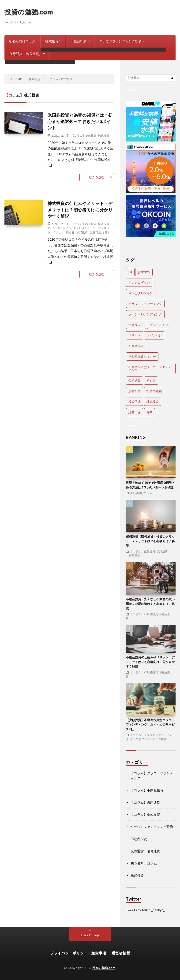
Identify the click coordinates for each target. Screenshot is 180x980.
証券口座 (95, 232)
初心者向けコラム (22, 41)
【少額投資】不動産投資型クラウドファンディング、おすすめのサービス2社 (150, 725)
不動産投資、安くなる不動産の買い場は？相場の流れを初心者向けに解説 (150, 604)
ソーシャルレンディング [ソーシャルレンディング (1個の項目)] (145, 314)
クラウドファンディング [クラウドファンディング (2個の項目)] (145, 304)
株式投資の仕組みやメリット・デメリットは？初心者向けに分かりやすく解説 (80, 210)
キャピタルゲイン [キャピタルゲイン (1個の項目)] (141, 293)
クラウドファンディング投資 (120, 41)
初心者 (70, 232)
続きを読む (97, 177)
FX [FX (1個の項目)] (130, 272)
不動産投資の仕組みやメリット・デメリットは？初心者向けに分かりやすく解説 (150, 662)
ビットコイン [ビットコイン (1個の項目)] (159, 325)
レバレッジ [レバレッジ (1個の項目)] (154, 335)
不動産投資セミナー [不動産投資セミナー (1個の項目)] (142, 356)
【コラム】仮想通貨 (142, 551)
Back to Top (90, 935)
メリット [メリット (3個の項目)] (135, 335)
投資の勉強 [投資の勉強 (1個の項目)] (154, 391)
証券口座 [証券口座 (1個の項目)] (135, 412)
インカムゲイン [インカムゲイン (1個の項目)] (139, 283)
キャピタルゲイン (85, 228)
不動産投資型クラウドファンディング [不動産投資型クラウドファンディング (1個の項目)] (150, 368)
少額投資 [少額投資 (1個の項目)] (135, 391)
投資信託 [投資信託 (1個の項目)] (135, 402)
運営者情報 (121, 953)
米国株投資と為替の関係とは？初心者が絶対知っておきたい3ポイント (80, 121)
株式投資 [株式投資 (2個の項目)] (153, 402)
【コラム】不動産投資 (144, 614)
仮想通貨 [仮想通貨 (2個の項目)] (135, 380)
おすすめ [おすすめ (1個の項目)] (144, 272)
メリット (58, 232)
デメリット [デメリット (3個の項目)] (136, 325)
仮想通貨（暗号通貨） (26, 54)
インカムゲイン (61, 228)
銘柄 (106, 232)
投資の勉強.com (29, 12)
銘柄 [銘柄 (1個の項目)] (150, 412)
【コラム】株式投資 (84, 135)
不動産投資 (79, 41)
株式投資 (52, 41)
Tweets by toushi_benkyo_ (145, 910)
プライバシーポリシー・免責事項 (78, 953)
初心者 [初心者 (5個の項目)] (151, 380)
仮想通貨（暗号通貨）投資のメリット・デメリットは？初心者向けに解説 (150, 541)
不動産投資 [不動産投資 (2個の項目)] (136, 346)
